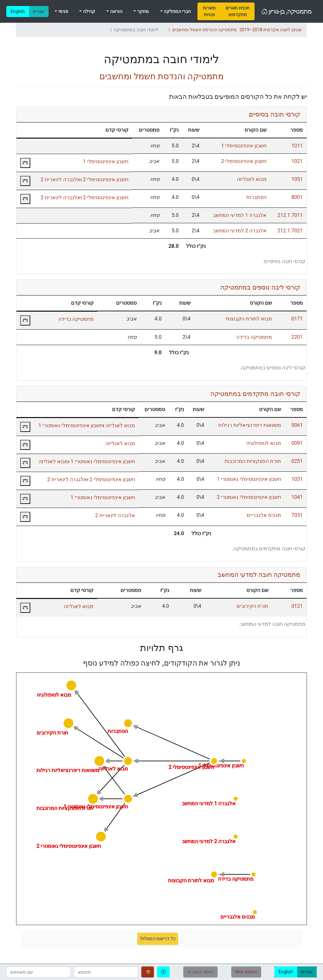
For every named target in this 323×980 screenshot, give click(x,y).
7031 (297, 515)
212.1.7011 (290, 215)
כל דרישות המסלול (158, 939)
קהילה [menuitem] (88, 11)
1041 (297, 497)
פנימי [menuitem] (62, 11)
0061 (297, 425)
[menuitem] (209, 11)
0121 (297, 606)
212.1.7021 (290, 231)
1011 (297, 146)
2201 (297, 337)
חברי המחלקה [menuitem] (177, 11)
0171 (297, 319)
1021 (297, 161)
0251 (297, 461)
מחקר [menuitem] (142, 11)
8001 (297, 197)
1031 (297, 479)
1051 (297, 179)
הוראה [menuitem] (115, 11)
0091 (297, 443)
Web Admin (246, 972)
